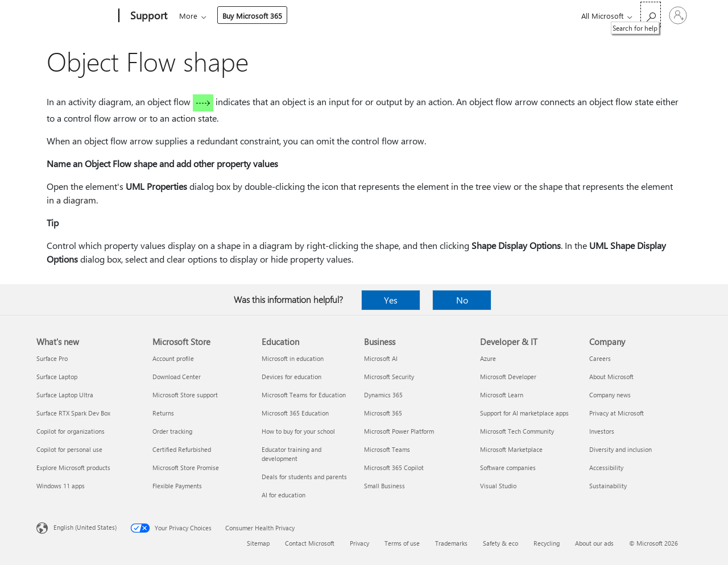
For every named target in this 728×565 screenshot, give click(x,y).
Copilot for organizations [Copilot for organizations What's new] (71, 431)
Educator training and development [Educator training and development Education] (291, 454)
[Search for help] (651, 14)
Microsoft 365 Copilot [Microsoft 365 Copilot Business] (394, 468)
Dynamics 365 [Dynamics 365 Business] (383, 395)
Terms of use (402, 543)
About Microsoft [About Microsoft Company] (611, 377)
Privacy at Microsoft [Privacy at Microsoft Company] (617, 413)
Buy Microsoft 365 (518, 16)
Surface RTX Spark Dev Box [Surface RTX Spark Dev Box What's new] (73, 413)
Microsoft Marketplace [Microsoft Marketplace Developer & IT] (511, 449)
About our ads (594, 543)
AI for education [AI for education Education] (284, 495)
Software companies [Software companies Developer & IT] (508, 468)
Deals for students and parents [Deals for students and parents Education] (304, 477)
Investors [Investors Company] (602, 431)
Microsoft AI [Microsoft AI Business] (381, 358)
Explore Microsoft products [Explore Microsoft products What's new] (73, 468)
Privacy (359, 543)
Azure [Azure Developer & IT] (488, 358)
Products (284, 16)
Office (245, 16)
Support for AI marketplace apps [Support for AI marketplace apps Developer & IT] (524, 413)
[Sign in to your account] (678, 15)
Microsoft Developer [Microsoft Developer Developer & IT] (508, 377)
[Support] (148, 16)
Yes (391, 300)
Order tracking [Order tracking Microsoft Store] (172, 431)
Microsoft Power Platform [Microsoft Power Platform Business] (399, 431)
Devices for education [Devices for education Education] (291, 377)
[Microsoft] (75, 16)
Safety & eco (500, 543)
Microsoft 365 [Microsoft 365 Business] (383, 413)
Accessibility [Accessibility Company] (606, 468)
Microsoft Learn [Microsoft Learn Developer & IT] (502, 395)
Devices (333, 16)
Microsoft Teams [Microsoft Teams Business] (387, 449)
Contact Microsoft (310, 543)
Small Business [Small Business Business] (384, 486)
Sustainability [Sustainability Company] (608, 486)
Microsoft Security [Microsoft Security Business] (389, 377)
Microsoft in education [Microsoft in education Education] (293, 358)
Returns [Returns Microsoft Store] (163, 413)
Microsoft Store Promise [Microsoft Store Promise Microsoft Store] (186, 468)
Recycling (547, 543)
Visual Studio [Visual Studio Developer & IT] (498, 486)
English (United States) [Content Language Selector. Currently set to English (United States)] (85, 527)
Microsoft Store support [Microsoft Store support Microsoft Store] (185, 395)
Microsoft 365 (200, 16)
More (454, 16)
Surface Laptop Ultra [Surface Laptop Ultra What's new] (65, 395)
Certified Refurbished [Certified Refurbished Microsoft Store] (182, 449)
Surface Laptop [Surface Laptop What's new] (57, 377)
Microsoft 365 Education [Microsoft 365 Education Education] (295, 413)
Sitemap (258, 543)
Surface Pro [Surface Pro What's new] (52, 358)
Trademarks (451, 543)
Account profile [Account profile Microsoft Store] (173, 358)
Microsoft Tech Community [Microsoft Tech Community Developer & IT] (517, 431)
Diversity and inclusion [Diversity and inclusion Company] (621, 449)
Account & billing (395, 16)
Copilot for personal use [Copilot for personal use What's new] (69, 449)
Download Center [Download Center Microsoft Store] (177, 377)
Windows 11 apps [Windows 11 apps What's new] (61, 486)
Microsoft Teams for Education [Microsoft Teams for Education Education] (304, 395)
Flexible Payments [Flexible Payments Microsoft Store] (177, 486)
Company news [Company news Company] (610, 395)
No (462, 300)
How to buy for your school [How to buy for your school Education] (298, 431)
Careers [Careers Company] (600, 358)
